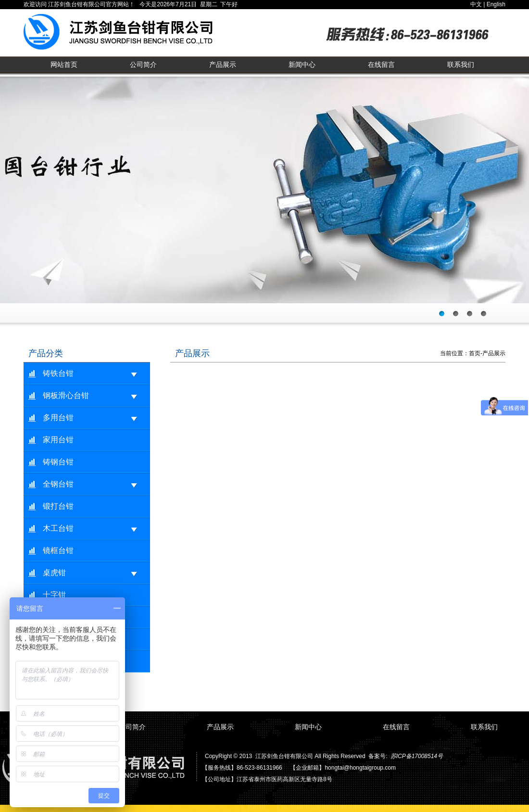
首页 (475, 353)
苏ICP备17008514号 (417, 756)
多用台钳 (90, 418)
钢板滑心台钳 (90, 396)
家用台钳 (58, 440)
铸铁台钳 (90, 374)
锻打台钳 (58, 506)
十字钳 (54, 595)
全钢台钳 (90, 484)
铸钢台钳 (58, 462)
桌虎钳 (90, 573)
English (496, 4)
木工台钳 (90, 529)
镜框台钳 (58, 550)
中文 (476, 4)
